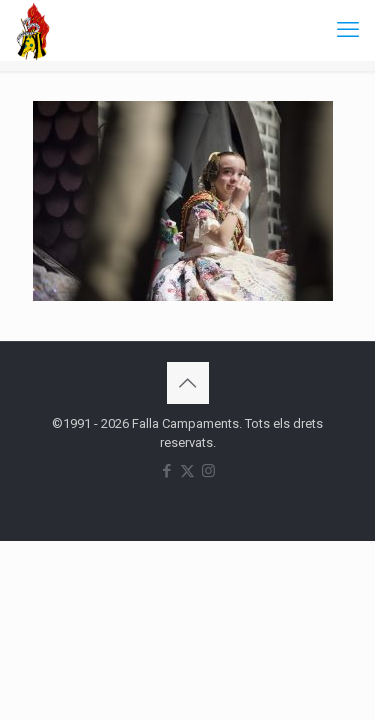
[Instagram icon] (208, 471)
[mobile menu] (348, 30)
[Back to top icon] (188, 383)
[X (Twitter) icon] (187, 471)
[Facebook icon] (166, 471)
